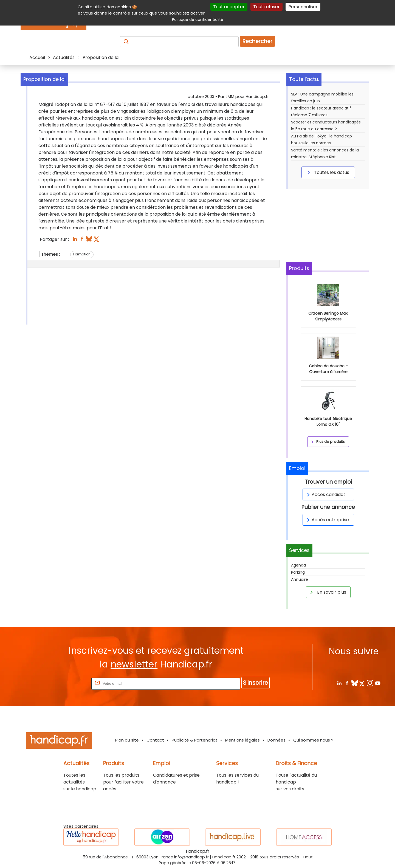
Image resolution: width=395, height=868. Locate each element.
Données (276, 740)
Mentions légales (242, 740)
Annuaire (300, 579)
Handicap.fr (224, 857)
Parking (298, 572)
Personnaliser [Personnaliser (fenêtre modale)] (303, 7)
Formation (82, 254)
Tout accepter (229, 7)
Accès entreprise (327, 520)
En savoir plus (327, 592)
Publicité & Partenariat (195, 740)
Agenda (298, 565)
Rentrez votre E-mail (68, 683)
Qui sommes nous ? (313, 740)
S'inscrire (256, 683)
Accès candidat (325, 494)
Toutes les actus (327, 172)
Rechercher (257, 41)
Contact (155, 740)
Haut (308, 857)
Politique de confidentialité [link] (198, 19)
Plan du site (127, 740)
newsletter (134, 664)
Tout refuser (266, 7)
